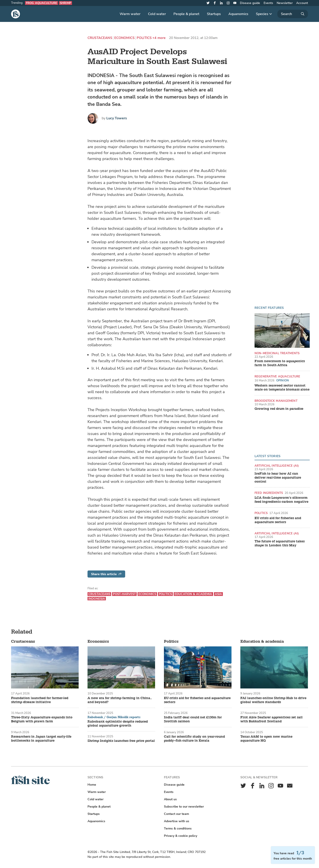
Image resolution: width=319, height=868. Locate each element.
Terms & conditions (178, 828)
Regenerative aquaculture (277, 376)
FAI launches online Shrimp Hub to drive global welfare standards (273, 700)
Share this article (106, 574)
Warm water (130, 14)
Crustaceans (100, 38)
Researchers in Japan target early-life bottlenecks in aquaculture (41, 739)
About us (170, 799)
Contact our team (176, 814)
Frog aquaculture (42, 3)
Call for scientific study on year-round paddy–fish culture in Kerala (194, 739)
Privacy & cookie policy (181, 836)
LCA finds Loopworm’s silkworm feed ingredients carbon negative (281, 500)
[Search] (293, 14)
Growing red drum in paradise (279, 409)
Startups (214, 14)
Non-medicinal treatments (277, 353)
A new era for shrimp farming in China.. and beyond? (120, 700)
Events (268, 3)
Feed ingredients (269, 493)
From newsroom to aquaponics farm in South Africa (280, 363)
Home (92, 785)
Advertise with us (177, 821)
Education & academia (193, 594)
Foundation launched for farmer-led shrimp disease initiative (40, 700)
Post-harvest (124, 594)
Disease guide (250, 3)
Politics (144, 38)
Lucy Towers (117, 118)
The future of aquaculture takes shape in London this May (280, 543)
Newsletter (285, 3)
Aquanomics (238, 14)
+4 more (159, 38)
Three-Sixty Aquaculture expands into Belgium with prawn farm (42, 719)
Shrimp (65, 3)
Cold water (157, 14)
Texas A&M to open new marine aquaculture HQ (266, 739)
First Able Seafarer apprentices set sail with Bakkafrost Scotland (271, 719)
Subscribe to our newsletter (184, 807)
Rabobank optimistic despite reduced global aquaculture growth (118, 724)
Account (302, 3)
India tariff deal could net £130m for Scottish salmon (193, 719)
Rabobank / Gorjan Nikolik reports (114, 717)
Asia (219, 594)
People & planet (186, 14)
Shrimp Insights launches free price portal (121, 741)
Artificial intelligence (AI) (277, 466)
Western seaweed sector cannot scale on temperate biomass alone (282, 388)
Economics (124, 38)
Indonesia (97, 599)
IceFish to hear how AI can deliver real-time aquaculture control (278, 478)
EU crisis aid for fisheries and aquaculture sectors (278, 520)
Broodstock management (276, 401)
